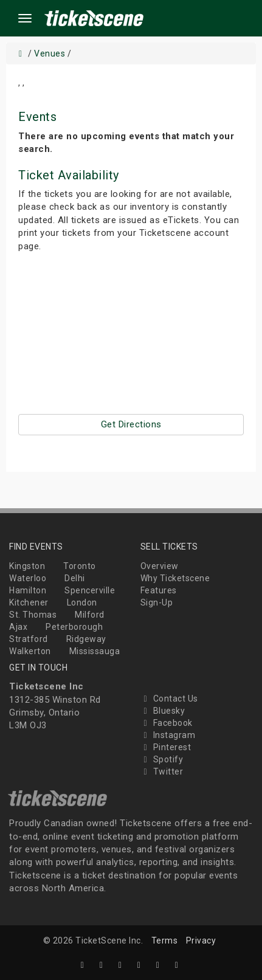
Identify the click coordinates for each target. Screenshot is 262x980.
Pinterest (166, 747)
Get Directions (131, 424)
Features (159, 590)
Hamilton (28, 590)
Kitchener (29, 602)
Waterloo (28, 578)
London (82, 602)
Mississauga (95, 651)
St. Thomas (33, 615)
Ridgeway (86, 639)
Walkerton (30, 651)
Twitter (162, 771)
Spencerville (90, 590)
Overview (160, 566)
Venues (50, 53)
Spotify (162, 759)
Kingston (27, 566)
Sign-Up (157, 602)
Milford (90, 615)
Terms (165, 940)
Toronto (80, 566)
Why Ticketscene (175, 578)
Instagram (168, 735)
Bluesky (163, 711)
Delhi (75, 578)
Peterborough (74, 627)
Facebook (167, 723)
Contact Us (169, 699)
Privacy (201, 940)
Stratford (29, 639)
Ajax (18, 627)
